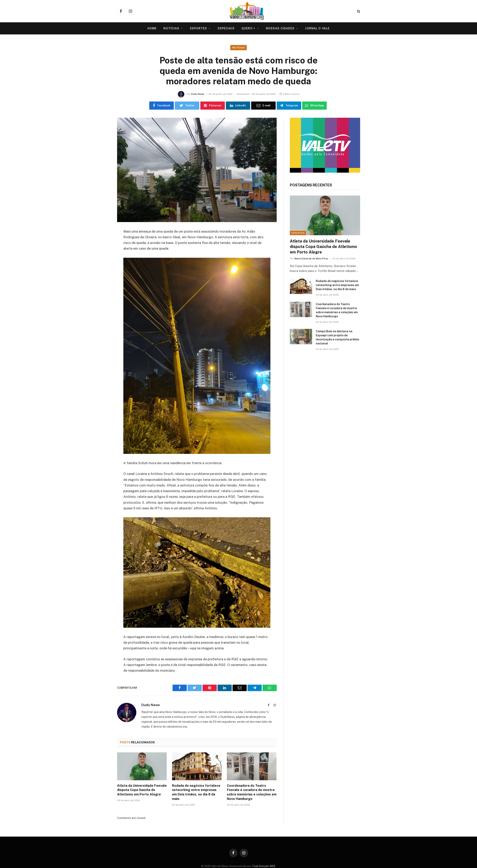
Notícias (171, 28)
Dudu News (198, 94)
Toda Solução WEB (264, 866)
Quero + (248, 28)
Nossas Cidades (280, 28)
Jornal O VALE (317, 28)
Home (152, 28)
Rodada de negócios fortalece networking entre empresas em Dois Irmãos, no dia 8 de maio (196, 792)
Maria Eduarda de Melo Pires (311, 259)
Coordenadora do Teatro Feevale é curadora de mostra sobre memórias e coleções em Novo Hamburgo (252, 792)
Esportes (199, 28)
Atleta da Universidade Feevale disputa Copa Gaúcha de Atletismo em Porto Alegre (142, 790)
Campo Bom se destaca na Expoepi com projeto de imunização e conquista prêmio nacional (337, 337)
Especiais (226, 28)
